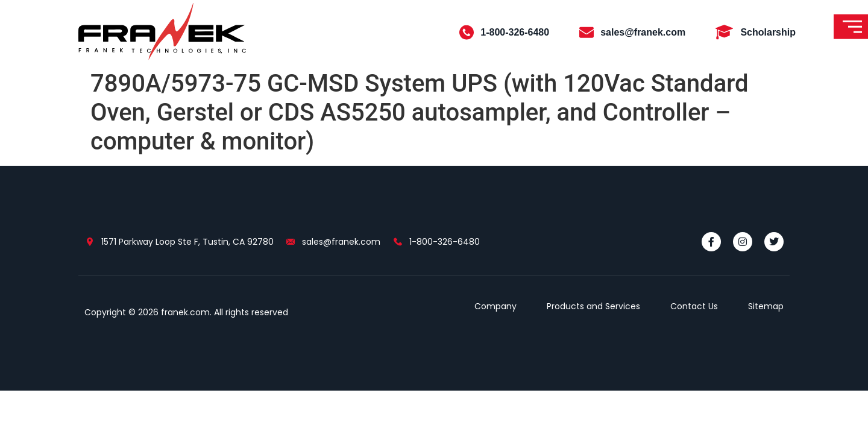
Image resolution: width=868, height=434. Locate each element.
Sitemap (766, 306)
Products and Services (593, 306)
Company (495, 306)
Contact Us (694, 306)
